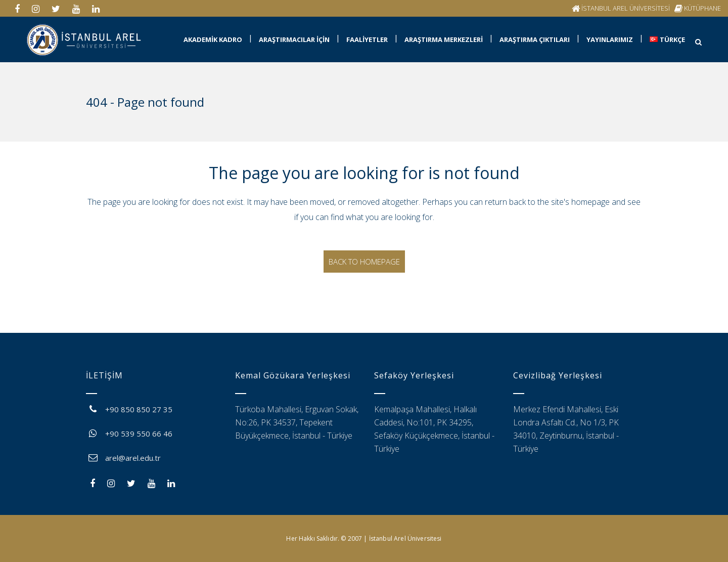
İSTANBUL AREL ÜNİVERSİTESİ (626, 8)
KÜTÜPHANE (702, 8)
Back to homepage (364, 262)
